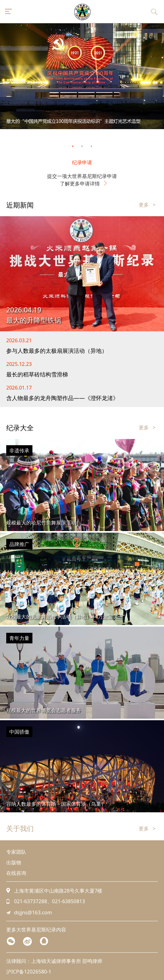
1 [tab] (73, 146)
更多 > (147, 205)
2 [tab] (82, 146)
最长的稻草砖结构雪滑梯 (37, 374)
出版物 (14, 862)
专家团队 (16, 852)
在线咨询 (16, 873)
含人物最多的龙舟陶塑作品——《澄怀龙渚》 (62, 398)
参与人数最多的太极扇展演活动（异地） (57, 351)
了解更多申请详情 (82, 184)
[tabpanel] (82, 76)
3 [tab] (91, 146)
